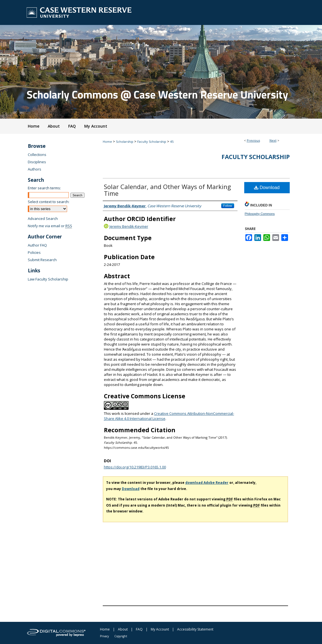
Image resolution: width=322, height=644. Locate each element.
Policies (34, 252)
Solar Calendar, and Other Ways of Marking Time (167, 190)
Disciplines (37, 162)
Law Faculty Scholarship (48, 279)
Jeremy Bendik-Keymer (129, 226)
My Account (160, 629)
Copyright (121, 636)
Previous (253, 140)
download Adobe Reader (207, 483)
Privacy (104, 636)
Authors (35, 169)
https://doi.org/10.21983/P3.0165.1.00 (135, 467)
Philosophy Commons (260, 214)
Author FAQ (37, 245)
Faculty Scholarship (152, 142)
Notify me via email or (50, 226)
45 (172, 142)
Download (267, 188)
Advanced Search (43, 219)
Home (107, 142)
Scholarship (125, 142)
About (123, 629)
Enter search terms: (44, 188)
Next (273, 140)
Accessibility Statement (195, 629)
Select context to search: (49, 202)
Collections (37, 155)
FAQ (139, 629)
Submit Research (42, 260)
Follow (228, 206)
